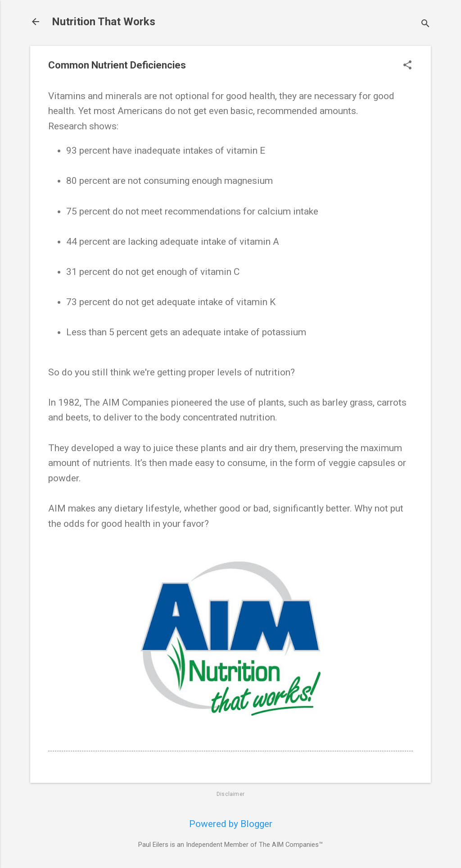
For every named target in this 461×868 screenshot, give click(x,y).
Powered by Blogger (231, 824)
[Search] (425, 25)
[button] (407, 66)
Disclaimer (230, 794)
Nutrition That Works (104, 22)
